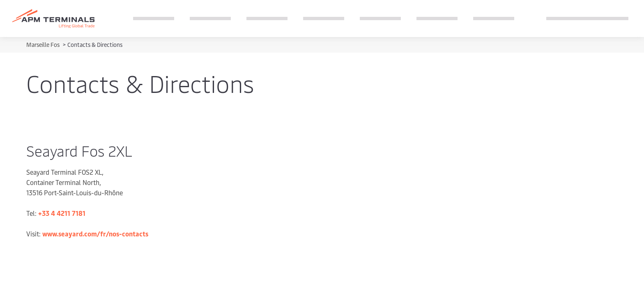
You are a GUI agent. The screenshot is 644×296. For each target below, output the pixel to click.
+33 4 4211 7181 (62, 213)
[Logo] (53, 19)
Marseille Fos (44, 45)
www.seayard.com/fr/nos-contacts (95, 234)
